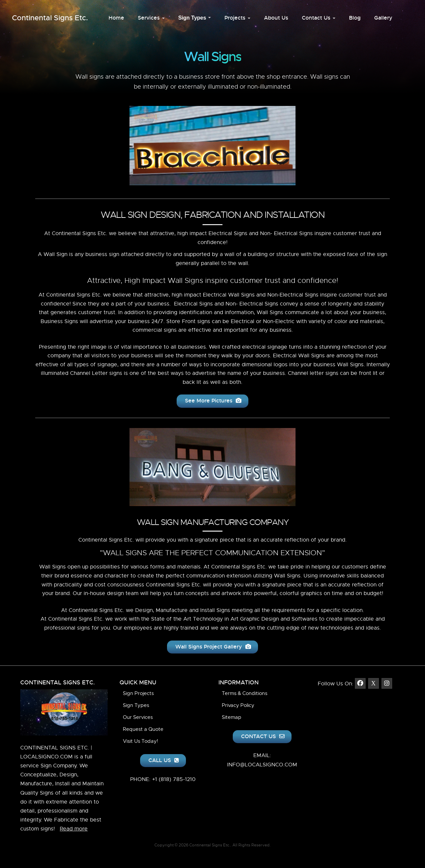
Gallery (383, 18)
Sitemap (232, 717)
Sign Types (195, 18)
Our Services (138, 717)
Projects (237, 18)
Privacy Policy (238, 705)
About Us (276, 18)
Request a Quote (143, 729)
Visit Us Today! (140, 741)
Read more (74, 829)
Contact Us (319, 18)
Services (151, 18)
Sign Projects (138, 693)
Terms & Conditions (245, 693)
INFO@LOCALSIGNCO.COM (262, 765)
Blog (355, 18)
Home (116, 18)
